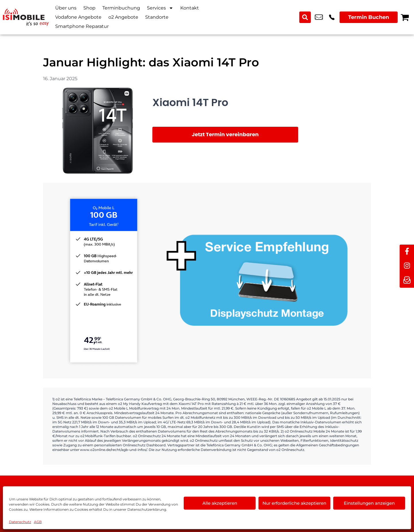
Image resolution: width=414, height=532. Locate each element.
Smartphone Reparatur (82, 26)
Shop (89, 8)
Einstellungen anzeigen (369, 503)
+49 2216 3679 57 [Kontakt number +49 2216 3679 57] (332, 17)
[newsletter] (407, 281)
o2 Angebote (123, 17)
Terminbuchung (121, 8)
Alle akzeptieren (220, 503)
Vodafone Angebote (78, 17)
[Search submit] (305, 17)
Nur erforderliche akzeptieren (294, 503)
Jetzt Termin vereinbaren (225, 134)
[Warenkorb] (405, 17)
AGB (38, 522)
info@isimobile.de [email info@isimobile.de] (319, 17)
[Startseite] (26, 17)
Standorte (157, 17)
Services (160, 8)
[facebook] (407, 252)
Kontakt (190, 8)
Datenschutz (20, 522)
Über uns (66, 8)
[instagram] (407, 266)
